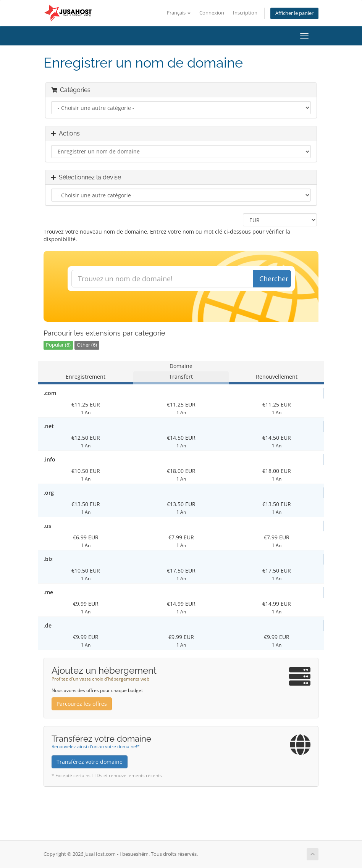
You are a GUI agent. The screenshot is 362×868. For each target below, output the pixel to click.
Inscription (245, 13)
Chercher (274, 279)
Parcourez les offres (82, 704)
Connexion (212, 13)
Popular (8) (58, 345)
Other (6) (87, 345)
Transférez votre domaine (90, 762)
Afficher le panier (294, 13)
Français (179, 13)
